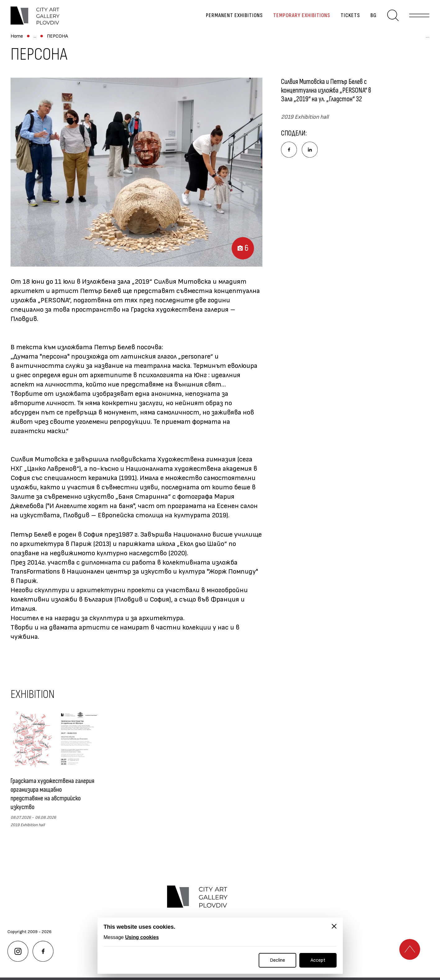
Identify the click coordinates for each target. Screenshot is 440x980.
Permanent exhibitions (230, 20)
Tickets (346, 20)
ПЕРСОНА (150, 46)
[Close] (334, 926)
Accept (318, 960)
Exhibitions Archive (109, 46)
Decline (277, 960)
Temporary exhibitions (297, 20)
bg (369, 20)
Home (17, 46)
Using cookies (142, 937)
